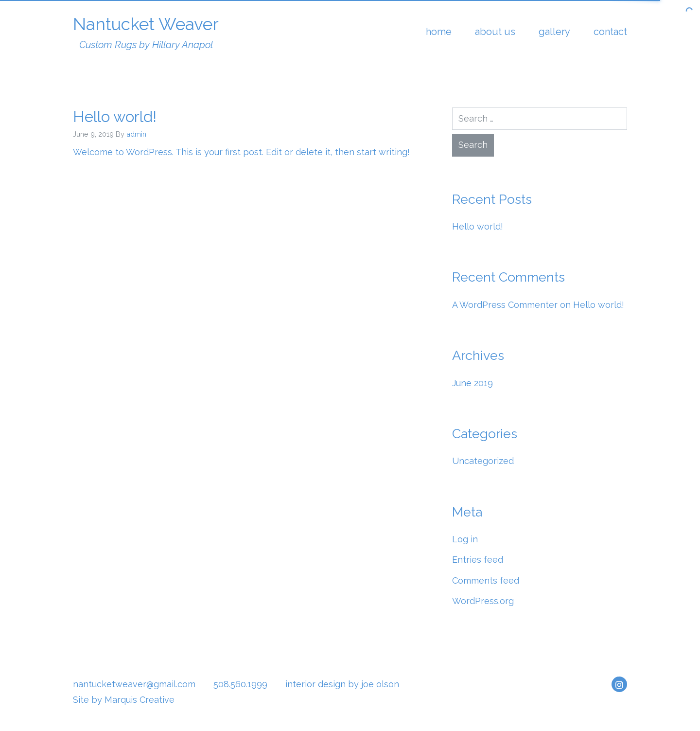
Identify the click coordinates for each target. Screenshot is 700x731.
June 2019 (472, 383)
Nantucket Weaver (146, 33)
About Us (495, 32)
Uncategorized (483, 461)
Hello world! (115, 116)
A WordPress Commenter (505, 305)
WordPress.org (483, 601)
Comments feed (486, 580)
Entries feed (478, 560)
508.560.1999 (240, 684)
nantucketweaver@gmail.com (134, 684)
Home (439, 32)
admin (136, 134)
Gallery (554, 32)
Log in (465, 539)
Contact (610, 32)
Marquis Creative (140, 700)
